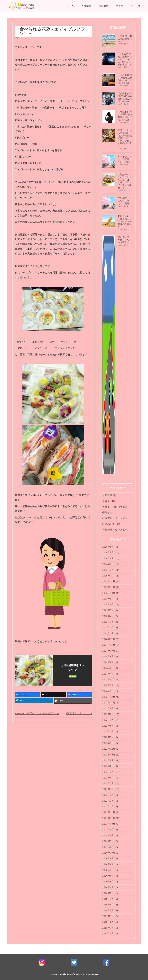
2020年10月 (109, 853)
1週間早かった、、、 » (79, 713)
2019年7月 (108, 899)
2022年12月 (109, 749)
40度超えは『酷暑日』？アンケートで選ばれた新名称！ (125, 221)
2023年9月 (108, 709)
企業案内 (86, 6)
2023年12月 (109, 697)
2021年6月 (108, 835)
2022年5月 (108, 783)
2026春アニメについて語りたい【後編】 (125, 159)
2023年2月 (108, 737)
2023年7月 (108, 720)
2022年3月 (108, 795)
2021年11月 (109, 818)
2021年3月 (108, 841)
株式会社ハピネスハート (73, 974)
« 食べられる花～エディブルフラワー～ (37, 713)
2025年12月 (109, 581)
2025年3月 (108, 622)
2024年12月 (109, 639)
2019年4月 (108, 910)
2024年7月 (108, 668)
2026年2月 (108, 570)
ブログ (119, 6)
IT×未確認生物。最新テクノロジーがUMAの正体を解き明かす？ (125, 59)
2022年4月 (108, 789)
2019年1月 (108, 916)
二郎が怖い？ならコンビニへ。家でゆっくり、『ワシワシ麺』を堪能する (125, 181)
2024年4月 (108, 674)
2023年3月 (108, 732)
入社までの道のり (112, 507)
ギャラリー (137, 6)
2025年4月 (108, 616)
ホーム (70, 6)
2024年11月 (109, 645)
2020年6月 (108, 876)
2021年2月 (108, 847)
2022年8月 (108, 766)
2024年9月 (108, 656)
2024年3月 (108, 680)
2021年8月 (108, 830)
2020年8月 (108, 864)
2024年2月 (108, 685)
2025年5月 (108, 610)
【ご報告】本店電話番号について (125, 39)
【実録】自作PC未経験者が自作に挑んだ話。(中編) (125, 97)
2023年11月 (109, 703)
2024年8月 (108, 662)
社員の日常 (109, 524)
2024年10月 (109, 651)
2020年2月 (108, 893)
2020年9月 (108, 858)
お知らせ (107, 495)
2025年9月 (108, 599)
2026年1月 (108, 576)
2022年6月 (108, 778)
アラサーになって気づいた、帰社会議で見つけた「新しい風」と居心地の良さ (125, 138)
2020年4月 (108, 887)
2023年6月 (108, 726)
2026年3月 (108, 564)
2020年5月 (108, 882)
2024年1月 (108, 691)
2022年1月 (108, 807)
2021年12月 (109, 812)
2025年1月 (108, 633)
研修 (105, 513)
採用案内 (104, 6)
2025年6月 (108, 605)
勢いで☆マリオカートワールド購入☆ (125, 240)
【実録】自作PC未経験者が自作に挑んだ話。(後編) (125, 79)
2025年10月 (109, 593)
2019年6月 (108, 905)
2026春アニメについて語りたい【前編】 (125, 201)
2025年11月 (109, 587)
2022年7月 (108, 772)
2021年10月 (109, 824)
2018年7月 (108, 928)
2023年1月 (108, 743)
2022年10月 (109, 755)
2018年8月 (108, 922)
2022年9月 (108, 760)
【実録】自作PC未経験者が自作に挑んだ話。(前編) (125, 116)
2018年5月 (108, 934)
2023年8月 (108, 714)
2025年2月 (108, 628)
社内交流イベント (112, 518)
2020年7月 (108, 870)
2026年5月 (108, 553)
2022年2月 (108, 801)
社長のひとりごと (112, 530)
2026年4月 (108, 558)
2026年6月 (108, 547)
